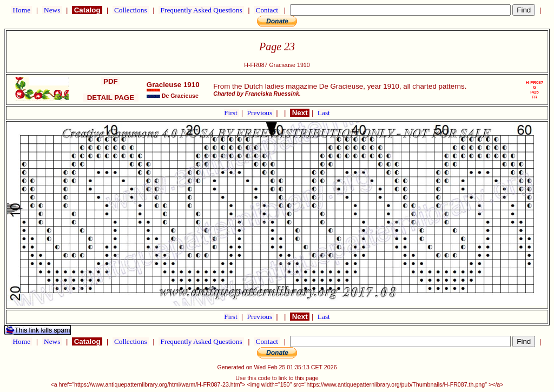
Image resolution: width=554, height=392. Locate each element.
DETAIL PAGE (110, 98)
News (52, 10)
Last (324, 113)
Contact (267, 10)
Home (21, 10)
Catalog (87, 10)
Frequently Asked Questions (201, 10)
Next (300, 113)
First (232, 113)
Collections (131, 10)
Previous (261, 113)
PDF (110, 81)
